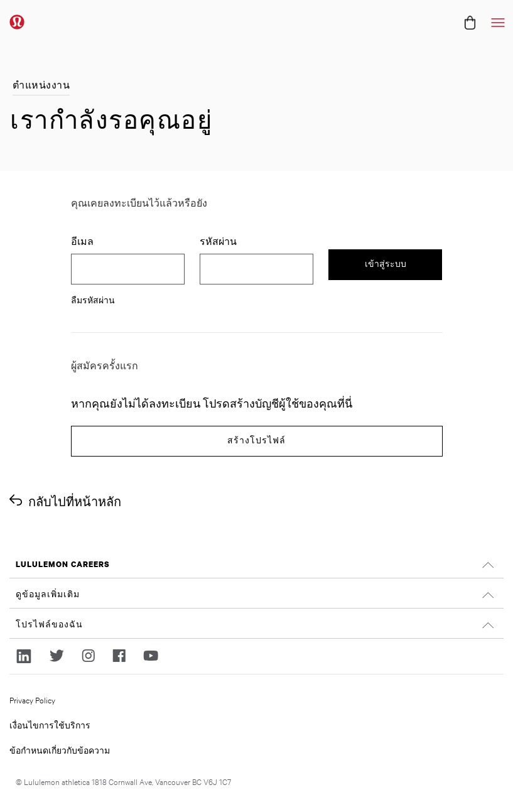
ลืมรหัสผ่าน (93, 300)
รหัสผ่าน (219, 241)
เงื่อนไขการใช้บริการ (50, 725)
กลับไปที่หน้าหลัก (75, 501)
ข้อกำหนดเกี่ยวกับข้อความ (60, 750)
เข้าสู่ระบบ (386, 264)
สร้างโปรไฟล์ (256, 441)
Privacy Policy (32, 700)
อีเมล (82, 241)
